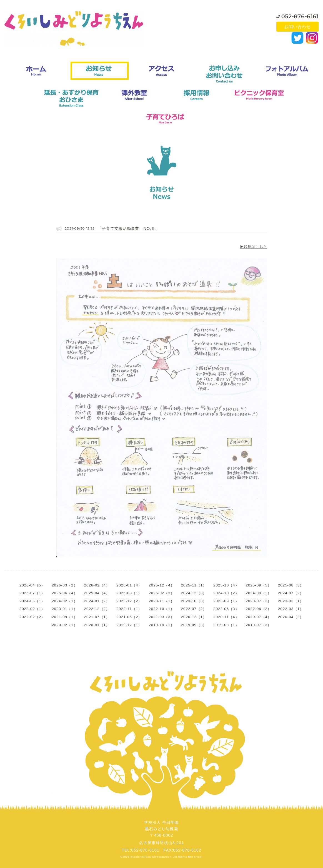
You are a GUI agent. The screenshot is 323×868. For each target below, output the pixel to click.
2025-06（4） (64, 593)
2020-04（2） (291, 617)
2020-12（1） (194, 617)
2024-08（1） (258, 593)
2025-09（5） (258, 585)
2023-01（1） (64, 609)
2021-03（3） (161, 617)
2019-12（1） (129, 625)
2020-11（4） (226, 617)
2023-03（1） (291, 601)
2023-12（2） (129, 601)
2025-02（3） (161, 593)
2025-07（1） (32, 593)
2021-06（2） (129, 617)
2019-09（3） (194, 625)
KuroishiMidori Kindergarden (151, 857)
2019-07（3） (258, 625)
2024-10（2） (226, 593)
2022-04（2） (258, 609)
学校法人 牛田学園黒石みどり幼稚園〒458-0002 (161, 829)
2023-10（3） (194, 601)
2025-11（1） (194, 585)
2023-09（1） (226, 601)
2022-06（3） (226, 609)
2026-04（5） (32, 585)
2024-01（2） (97, 601)
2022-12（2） (97, 609)
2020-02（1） (64, 625)
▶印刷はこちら (254, 247)
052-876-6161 (300, 15)
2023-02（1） (32, 609)
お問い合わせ (297, 27)
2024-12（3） (194, 593)
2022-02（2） (32, 617)
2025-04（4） (97, 593)
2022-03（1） (291, 609)
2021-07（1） (97, 617)
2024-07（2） (291, 593)
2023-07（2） (258, 601)
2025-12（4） (161, 585)
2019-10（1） (161, 625)
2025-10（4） (226, 585)
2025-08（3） (291, 585)
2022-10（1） (161, 609)
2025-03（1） (129, 593)
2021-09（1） (64, 617)
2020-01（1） (97, 625)
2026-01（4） (129, 585)
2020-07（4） (258, 617)
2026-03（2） (64, 585)
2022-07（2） (194, 609)
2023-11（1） (161, 601)
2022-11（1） (129, 609)
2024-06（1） (32, 601)
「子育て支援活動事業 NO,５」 (129, 228)
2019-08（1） (226, 625)
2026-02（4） (97, 585)
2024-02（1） (64, 601)
